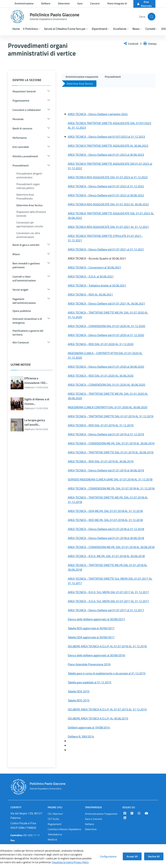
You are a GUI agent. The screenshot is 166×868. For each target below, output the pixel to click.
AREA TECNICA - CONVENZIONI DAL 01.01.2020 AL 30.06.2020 (106, 385)
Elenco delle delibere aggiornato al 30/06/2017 (96, 619)
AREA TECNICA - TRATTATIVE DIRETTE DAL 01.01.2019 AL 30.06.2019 (111, 452)
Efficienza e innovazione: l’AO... (38, 383)
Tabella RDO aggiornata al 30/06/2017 (91, 628)
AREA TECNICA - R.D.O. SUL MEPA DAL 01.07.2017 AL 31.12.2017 (108, 592)
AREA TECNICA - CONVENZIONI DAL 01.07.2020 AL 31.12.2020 (106, 326)
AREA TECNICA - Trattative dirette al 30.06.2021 (97, 285)
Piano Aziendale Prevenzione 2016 (89, 664)
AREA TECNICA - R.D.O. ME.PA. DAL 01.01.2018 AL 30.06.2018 (106, 556)
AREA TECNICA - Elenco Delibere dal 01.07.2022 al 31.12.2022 (106, 186)
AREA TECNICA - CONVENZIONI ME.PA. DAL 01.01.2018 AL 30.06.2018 (111, 547)
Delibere (90, 824)
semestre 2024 (118, 114)
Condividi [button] (131, 44)
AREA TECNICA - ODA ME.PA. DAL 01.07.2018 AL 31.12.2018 (105, 511)
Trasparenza (93, 807)
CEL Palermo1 (55, 814)
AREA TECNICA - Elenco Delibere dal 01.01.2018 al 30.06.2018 (106, 538)
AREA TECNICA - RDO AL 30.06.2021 (90, 295)
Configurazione (108, 856)
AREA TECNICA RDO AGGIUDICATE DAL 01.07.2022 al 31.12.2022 (108, 177)
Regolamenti (55, 824)
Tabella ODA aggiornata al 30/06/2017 (91, 637)
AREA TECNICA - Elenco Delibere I (88, 114)
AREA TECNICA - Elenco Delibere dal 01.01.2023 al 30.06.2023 (106, 155)
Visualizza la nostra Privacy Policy (70, 862)
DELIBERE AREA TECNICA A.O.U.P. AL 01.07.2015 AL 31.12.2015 (107, 709)
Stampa (150, 44)
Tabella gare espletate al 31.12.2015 (90, 682)
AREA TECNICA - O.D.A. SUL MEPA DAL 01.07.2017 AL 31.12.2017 (108, 601)
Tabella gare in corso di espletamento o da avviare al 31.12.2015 (107, 673)
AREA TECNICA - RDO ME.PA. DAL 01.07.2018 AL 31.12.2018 (105, 520)
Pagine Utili (55, 807)
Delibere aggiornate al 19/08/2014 (89, 727)
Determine (91, 829)
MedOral (52, 839)
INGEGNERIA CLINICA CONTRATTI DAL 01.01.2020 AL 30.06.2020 (108, 407)
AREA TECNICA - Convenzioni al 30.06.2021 (94, 267)
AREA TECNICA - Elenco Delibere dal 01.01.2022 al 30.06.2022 (106, 195)
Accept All (132, 856)
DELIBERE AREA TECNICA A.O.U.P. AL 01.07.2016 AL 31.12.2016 (107, 646)
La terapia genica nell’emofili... (38, 425)
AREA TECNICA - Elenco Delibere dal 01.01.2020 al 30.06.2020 (106, 367)
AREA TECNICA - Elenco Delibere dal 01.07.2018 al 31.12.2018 (106, 529)
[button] (32, 29)
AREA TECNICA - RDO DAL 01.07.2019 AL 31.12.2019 (101, 425)
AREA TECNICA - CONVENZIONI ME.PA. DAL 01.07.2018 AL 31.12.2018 (111, 488)
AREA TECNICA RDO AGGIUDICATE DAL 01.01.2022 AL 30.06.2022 (108, 204)
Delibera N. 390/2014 (81, 736)
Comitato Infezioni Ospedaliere (64, 829)
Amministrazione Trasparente (101, 814)
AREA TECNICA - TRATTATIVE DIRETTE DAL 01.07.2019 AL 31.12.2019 (111, 416)
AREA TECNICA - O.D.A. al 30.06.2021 (91, 276)
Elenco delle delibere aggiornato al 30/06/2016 (96, 655)
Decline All (154, 856)
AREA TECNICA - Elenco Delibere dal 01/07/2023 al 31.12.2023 (106, 137)
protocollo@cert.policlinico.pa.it (27, 843)
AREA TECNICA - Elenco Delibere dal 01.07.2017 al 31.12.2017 (106, 610)
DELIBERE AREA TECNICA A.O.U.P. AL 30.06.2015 (98, 718)
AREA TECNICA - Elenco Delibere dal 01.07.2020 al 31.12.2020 (106, 335)
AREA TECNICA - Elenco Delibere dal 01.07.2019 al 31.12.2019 (106, 434)
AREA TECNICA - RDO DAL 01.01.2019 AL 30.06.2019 (101, 461)
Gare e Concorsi (94, 819)
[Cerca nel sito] (152, 17)
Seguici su (129, 807)
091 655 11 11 (25, 835)
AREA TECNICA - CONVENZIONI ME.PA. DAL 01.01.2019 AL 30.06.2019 (111, 443)
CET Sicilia (53, 819)
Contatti (16, 807)
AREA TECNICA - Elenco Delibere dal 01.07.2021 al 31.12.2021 (106, 249)
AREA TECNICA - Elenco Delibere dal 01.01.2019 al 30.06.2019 (106, 470)
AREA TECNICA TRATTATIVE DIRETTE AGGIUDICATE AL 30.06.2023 (108, 146)
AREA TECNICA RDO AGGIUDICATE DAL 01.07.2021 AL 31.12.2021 (108, 227)
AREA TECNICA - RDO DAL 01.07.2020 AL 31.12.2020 (101, 344)
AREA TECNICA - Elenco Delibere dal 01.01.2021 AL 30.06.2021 (106, 304)
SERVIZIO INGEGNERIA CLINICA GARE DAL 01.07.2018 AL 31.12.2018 (110, 479)
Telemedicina (55, 834)
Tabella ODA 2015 (79, 691)
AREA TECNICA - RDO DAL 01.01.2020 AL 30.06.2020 (101, 376)
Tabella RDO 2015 (79, 700)
